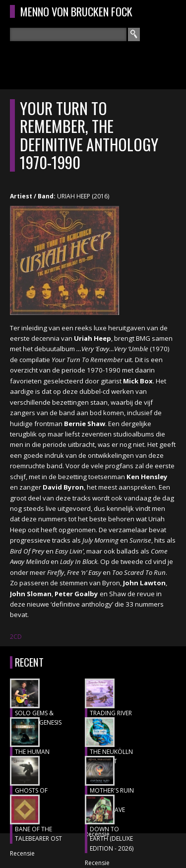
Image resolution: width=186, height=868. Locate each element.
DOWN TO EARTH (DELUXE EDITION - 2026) (112, 839)
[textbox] (68, 34)
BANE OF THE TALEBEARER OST (38, 834)
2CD (16, 637)
